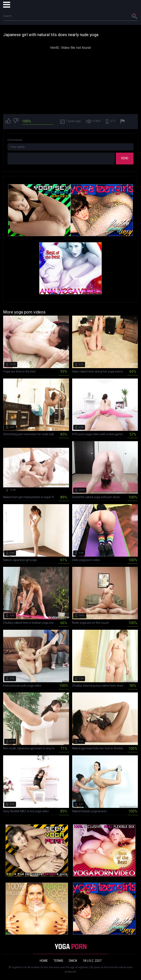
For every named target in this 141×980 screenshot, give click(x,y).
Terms (58, 961)
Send (125, 158)
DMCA (73, 961)
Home (44, 961)
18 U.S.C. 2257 (92, 961)
